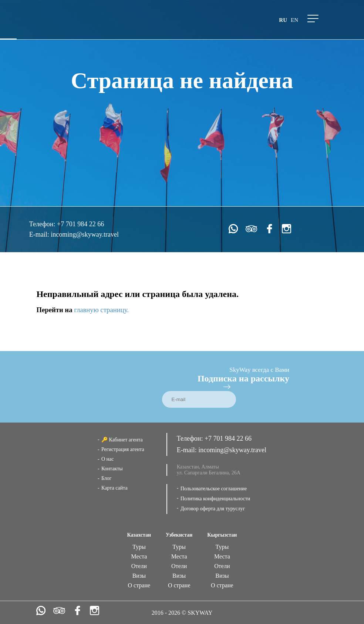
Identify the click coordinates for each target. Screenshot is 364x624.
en (294, 20)
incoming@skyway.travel (85, 234)
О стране (139, 585)
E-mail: (40, 234)
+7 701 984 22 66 (80, 224)
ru (283, 20)
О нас (108, 459)
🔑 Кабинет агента (122, 440)
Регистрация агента (123, 449)
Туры (139, 547)
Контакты (112, 469)
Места (139, 556)
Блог (107, 478)
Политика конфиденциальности (215, 499)
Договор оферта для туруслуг (213, 509)
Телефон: (43, 224)
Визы (139, 576)
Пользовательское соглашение (214, 489)
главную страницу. (101, 310)
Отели (139, 566)
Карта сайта (114, 488)
